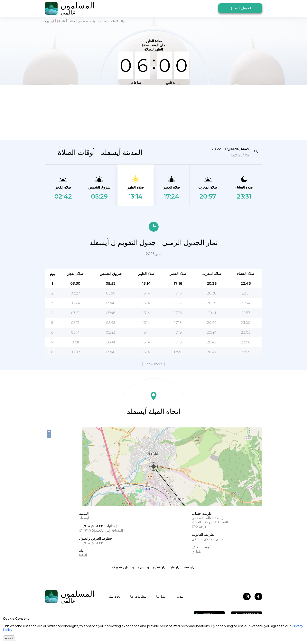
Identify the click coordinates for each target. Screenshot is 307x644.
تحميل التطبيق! (240, 8)
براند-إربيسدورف (123, 567)
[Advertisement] (153, 112)
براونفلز (175, 567)
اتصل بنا (161, 597)
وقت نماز (114, 597)
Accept (9, 638)
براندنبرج (143, 567)
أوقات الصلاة (118, 21)
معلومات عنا (138, 597)
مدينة (103, 21)
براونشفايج (160, 567)
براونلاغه (190, 567)
